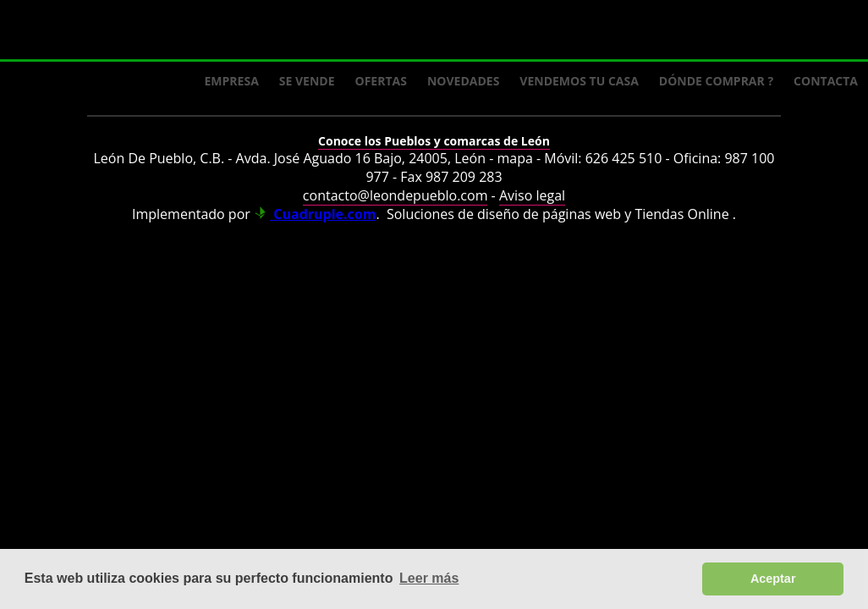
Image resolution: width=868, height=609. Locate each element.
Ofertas (381, 81)
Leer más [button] (429, 578)
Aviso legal (532, 195)
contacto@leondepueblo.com (396, 195)
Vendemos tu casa (579, 81)
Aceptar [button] (773, 579)
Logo (135, 30)
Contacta (826, 81)
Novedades (463, 81)
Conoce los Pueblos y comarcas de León (434, 141)
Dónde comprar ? (716, 81)
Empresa (232, 81)
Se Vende (307, 81)
